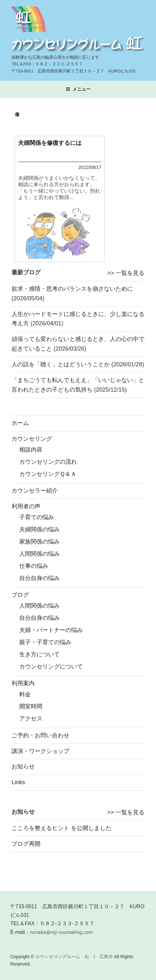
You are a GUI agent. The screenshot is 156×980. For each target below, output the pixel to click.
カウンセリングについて (51, 667)
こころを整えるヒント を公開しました (61, 828)
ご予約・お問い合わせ (40, 735)
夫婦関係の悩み (39, 529)
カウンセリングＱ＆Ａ (48, 474)
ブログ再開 (26, 844)
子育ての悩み (37, 517)
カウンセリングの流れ (48, 462)
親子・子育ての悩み (45, 642)
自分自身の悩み (39, 578)
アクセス (31, 718)
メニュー (78, 89)
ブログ (20, 595)
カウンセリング (32, 439)
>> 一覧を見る (126, 273)
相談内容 (31, 450)
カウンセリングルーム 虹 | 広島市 (75, 957)
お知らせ (23, 767)
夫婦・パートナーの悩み (51, 630)
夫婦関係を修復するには (50, 143)
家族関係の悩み (39, 542)
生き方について (39, 654)
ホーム (20, 423)
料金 (25, 694)
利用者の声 (26, 506)
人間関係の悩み (39, 554)
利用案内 (23, 683)
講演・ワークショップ (40, 751)
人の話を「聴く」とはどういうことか (61, 364)
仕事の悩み (34, 566)
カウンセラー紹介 (35, 491)
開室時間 (31, 706)
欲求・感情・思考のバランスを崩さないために (72, 289)
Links (18, 782)
